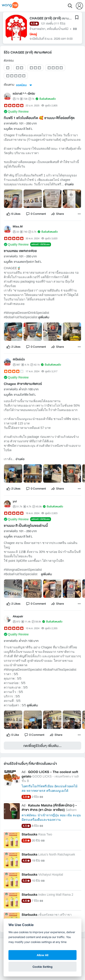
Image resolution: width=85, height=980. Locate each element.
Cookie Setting (42, 967)
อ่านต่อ (69, 184)
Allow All (42, 955)
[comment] (36, 214)
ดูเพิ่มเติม (44, 317)
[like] (13, 214)
